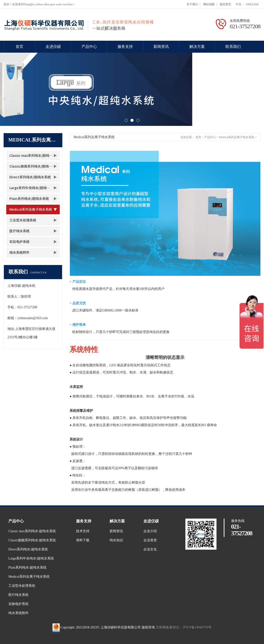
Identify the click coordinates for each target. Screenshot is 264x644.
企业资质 (150, 540)
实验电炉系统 (19, 242)
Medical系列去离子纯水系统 (31, 209)
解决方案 (197, 47)
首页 (19, 47)
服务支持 (125, 47)
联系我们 (233, 47)
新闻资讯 (161, 47)
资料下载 (83, 540)
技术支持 (83, 531)
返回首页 (225, 4)
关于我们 (192, 4)
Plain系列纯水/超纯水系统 (29, 199)
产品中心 (89, 47)
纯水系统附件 (19, 253)
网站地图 (209, 4)
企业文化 (150, 549)
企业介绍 (150, 531)
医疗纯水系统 (19, 231)
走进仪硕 (53, 47)
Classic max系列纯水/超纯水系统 (34, 156)
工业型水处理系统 (23, 220)
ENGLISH (252, 4)
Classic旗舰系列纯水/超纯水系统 (34, 166)
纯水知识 (116, 540)
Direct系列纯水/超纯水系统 (30, 177)
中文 (239, 4)
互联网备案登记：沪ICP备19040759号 (184, 627)
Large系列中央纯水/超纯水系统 (33, 188)
